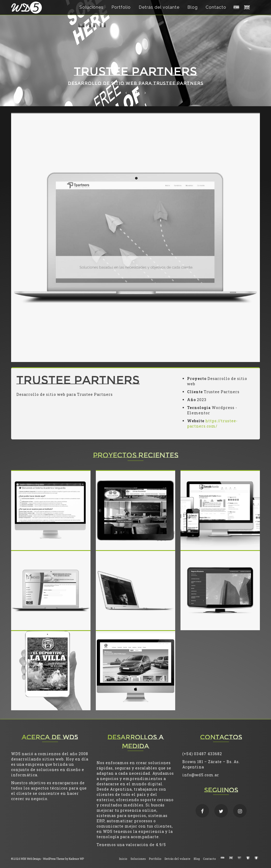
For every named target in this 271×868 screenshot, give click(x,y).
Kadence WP (76, 859)
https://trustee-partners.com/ (212, 423)
